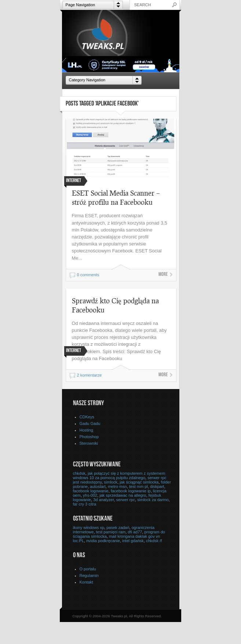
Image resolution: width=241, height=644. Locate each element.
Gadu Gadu (90, 423)
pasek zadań (118, 528)
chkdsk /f (154, 541)
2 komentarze (90, 375)
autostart (98, 486)
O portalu (88, 569)
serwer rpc (126, 500)
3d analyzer (103, 500)
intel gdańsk (133, 541)
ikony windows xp (89, 528)
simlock (111, 482)
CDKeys (87, 417)
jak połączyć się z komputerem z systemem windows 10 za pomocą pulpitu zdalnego (119, 475)
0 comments (88, 275)
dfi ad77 (135, 532)
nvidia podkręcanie (103, 541)
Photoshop (89, 437)
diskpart (157, 486)
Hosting (86, 430)
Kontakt (86, 582)
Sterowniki (89, 443)
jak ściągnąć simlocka (139, 482)
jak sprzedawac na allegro (123, 495)
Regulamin (89, 575)
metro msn (117, 486)
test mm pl (138, 486)
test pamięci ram (111, 532)
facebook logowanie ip (131, 491)
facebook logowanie (91, 491)
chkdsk (79, 473)
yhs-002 (90, 495)
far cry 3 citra (85, 504)
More (163, 275)
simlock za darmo (153, 500)
